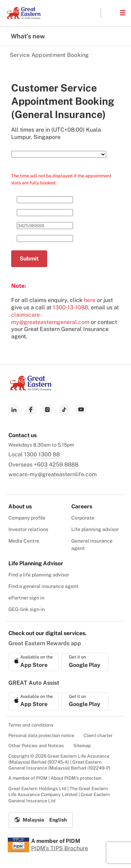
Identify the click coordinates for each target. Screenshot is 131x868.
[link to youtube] (81, 410)
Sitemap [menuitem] (82, 746)
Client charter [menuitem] (98, 735)
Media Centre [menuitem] (24, 541)
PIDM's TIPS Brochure (60, 848)
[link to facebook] (31, 410)
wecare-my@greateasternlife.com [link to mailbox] (53, 474)
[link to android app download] (85, 662)
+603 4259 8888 (56, 465)
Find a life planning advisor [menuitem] (39, 575)
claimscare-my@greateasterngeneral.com (50, 318)
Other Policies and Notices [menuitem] (36, 746)
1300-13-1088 (70, 307)
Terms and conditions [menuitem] (31, 725)
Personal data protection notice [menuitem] (41, 735)
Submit (29, 259)
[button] (110, 13)
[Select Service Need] (59, 154)
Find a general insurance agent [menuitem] (43, 586)
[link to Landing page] (31, 389)
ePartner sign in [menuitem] (26, 598)
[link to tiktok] (64, 410)
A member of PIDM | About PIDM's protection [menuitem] (55, 778)
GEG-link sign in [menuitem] (27, 609)
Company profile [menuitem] (27, 518)
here (90, 300)
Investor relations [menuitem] (28, 529)
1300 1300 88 (42, 454)
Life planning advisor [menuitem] (95, 529)
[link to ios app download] (33, 662)
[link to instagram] (48, 410)
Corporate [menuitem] (83, 518)
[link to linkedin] (14, 410)
